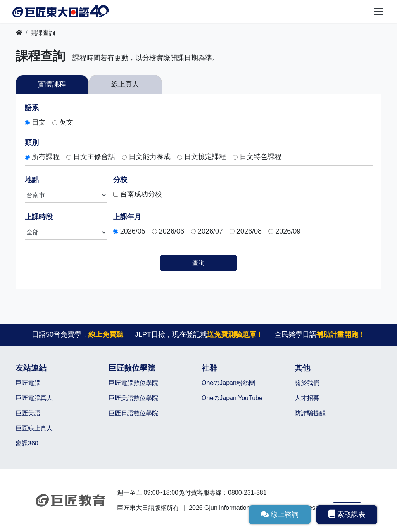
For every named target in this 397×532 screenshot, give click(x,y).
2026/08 (249, 232)
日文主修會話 (94, 157)
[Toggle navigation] (378, 11)
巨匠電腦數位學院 (133, 383)
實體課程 (52, 84)
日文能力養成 (150, 157)
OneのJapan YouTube (232, 398)
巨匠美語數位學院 (133, 398)
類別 (32, 142)
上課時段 (39, 217)
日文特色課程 (261, 157)
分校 (120, 180)
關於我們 (307, 383)
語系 (32, 108)
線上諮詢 (280, 515)
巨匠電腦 (28, 383)
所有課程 (46, 157)
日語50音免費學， (77, 334)
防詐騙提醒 (310, 413)
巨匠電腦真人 (34, 398)
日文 (39, 123)
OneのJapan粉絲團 (228, 383)
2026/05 (133, 232)
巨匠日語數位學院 (133, 413)
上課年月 (127, 217)
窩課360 (27, 443)
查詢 (198, 263)
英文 (66, 123)
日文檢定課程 (205, 157)
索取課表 (347, 514)
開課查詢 (43, 33)
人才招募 (307, 398)
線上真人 (125, 84)
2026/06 (172, 232)
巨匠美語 (28, 413)
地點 (32, 180)
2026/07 (210, 232)
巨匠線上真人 (34, 428)
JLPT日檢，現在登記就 (199, 334)
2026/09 (288, 232)
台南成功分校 (141, 194)
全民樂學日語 (320, 334)
